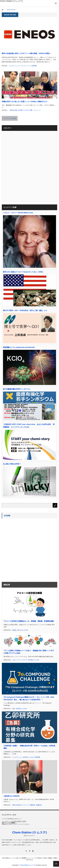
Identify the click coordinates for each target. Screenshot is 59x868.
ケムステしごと (17, 757)
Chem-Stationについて (8, 858)
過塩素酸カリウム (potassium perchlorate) (19, 347)
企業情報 (34, 66)
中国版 (55, 858)
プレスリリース (26, 66)
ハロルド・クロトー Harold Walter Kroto (18, 213)
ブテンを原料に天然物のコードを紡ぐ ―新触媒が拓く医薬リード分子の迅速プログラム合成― (29, 652)
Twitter (45, 858)
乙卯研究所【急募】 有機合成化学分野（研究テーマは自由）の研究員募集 (29, 747)
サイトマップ (31, 858)
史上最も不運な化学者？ (12, 464)
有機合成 (39, 805)
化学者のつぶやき (23, 110)
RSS (33, 851)
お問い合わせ (30, 860)
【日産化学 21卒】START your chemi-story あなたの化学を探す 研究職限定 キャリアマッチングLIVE (29, 426)
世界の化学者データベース (21, 805)
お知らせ (18, 858)
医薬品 (14, 630)
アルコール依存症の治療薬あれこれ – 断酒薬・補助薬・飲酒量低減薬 (29, 621)
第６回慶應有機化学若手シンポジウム (17, 389)
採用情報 (37, 757)
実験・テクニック (35, 110)
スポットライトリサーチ (20, 660)
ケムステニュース (15, 66)
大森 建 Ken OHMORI (12, 796)
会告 (14, 709)
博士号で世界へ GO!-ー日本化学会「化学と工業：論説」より (25, 310)
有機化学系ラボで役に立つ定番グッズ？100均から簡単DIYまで (25, 102)
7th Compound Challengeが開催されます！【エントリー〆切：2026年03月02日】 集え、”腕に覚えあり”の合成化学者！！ (29, 698)
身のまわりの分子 (23, 630)
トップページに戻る (10, 118)
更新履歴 (24, 858)
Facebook (39, 858)
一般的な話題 (13, 110)
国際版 (50, 858)
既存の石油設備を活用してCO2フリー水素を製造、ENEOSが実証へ (26, 53)
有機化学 (32, 805)
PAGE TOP (56, 864)
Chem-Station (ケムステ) (30, 832)
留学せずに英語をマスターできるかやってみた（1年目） (24, 272)
